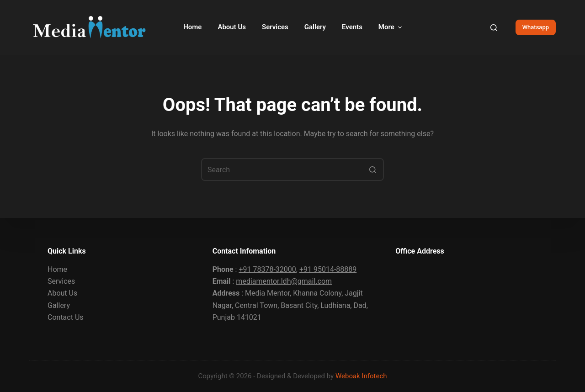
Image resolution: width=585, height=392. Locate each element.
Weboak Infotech (361, 376)
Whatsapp (536, 27)
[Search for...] (292, 170)
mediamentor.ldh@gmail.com (284, 281)
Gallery (59, 305)
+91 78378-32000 (267, 269)
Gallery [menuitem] (315, 27)
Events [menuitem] (352, 27)
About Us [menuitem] (232, 27)
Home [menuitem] (192, 27)
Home (57, 269)
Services (61, 281)
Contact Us (66, 317)
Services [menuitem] (275, 27)
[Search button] (372, 170)
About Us (62, 293)
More (391, 27)
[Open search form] (494, 28)
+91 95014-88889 (328, 269)
